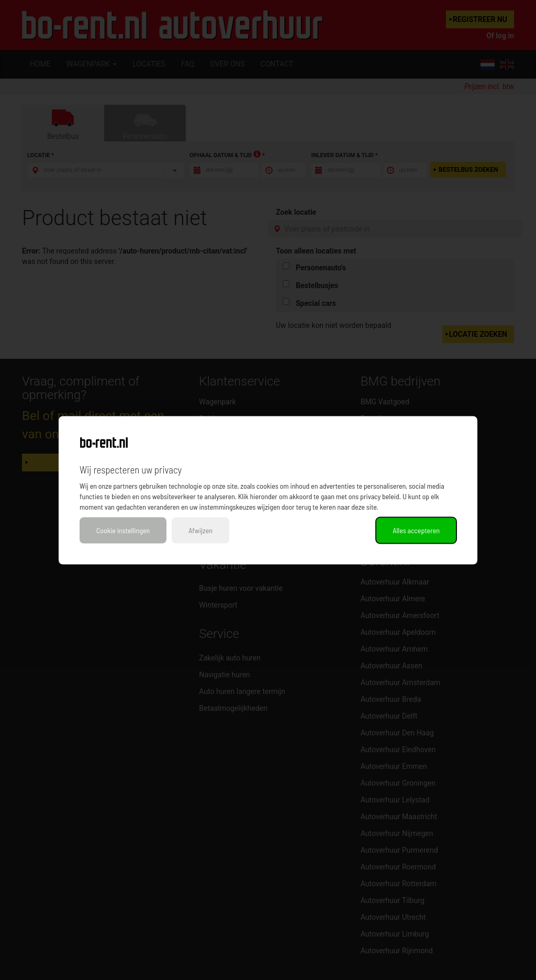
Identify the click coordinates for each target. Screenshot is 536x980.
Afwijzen (200, 530)
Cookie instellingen (123, 530)
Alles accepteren (416, 530)
